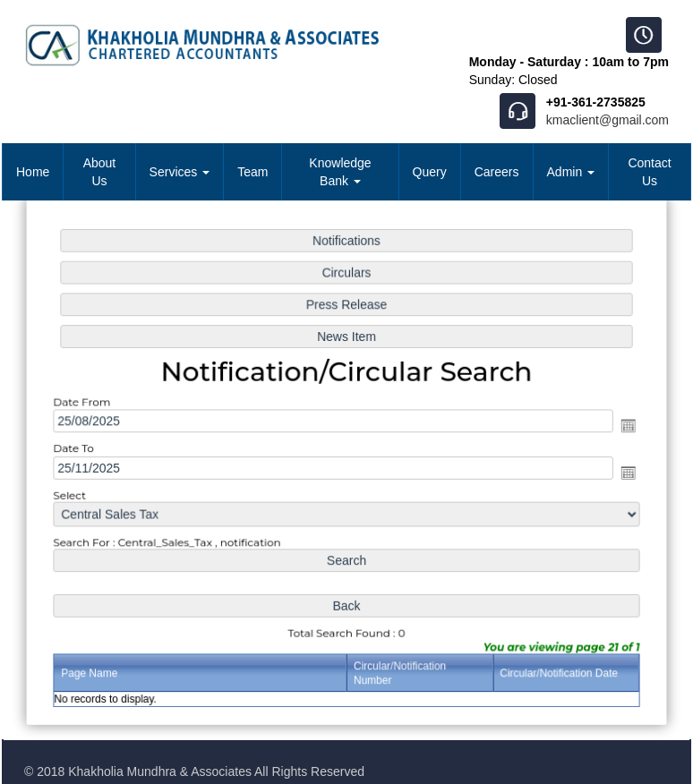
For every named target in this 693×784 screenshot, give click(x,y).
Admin (571, 172)
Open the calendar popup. (624, 426)
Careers (497, 172)
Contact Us (649, 172)
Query (430, 172)
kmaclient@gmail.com (607, 120)
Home (33, 172)
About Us (100, 172)
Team (252, 172)
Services (180, 172)
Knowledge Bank (340, 172)
